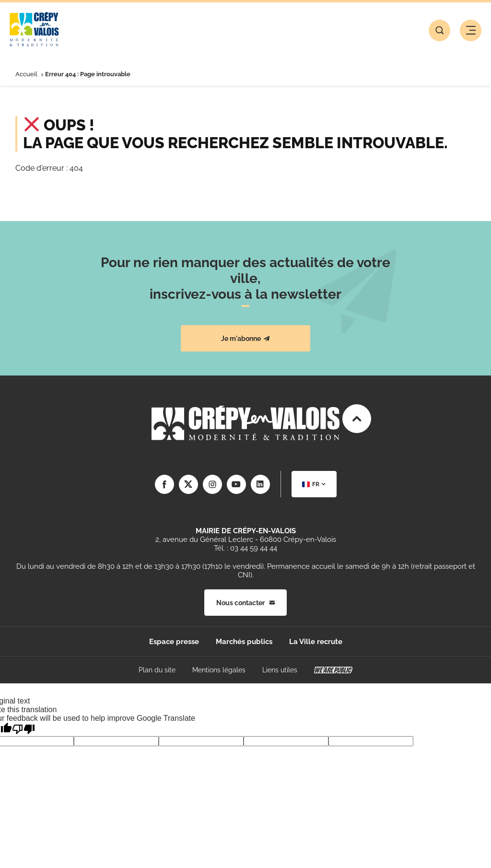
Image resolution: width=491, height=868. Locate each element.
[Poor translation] (23, 729)
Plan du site (157, 670)
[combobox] (314, 484)
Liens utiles (280, 670)
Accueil (26, 74)
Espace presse (174, 642)
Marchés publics (244, 642)
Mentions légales (219, 670)
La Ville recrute (316, 642)
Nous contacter (245, 603)
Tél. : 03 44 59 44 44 (245, 548)
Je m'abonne (245, 339)
